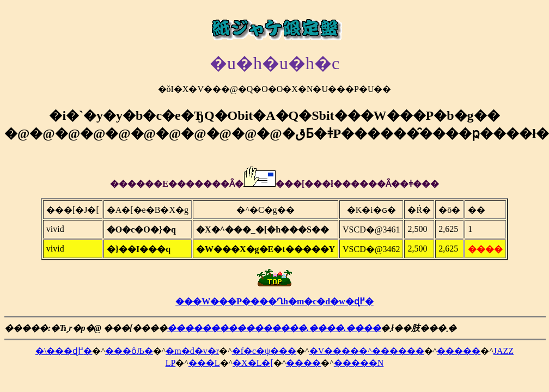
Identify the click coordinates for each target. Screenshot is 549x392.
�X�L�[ (253, 363)
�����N (359, 363)
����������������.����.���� (274, 328)
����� (459, 351)
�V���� (334, 351)
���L (204, 363)
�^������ (392, 351)
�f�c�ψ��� (264, 351)
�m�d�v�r (192, 351)
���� (303, 363)
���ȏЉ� (129, 351)
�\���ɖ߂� (64, 351)
